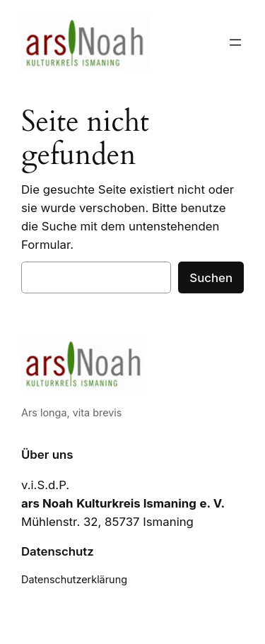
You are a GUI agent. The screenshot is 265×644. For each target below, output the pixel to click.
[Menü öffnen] (235, 42)
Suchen (211, 278)
